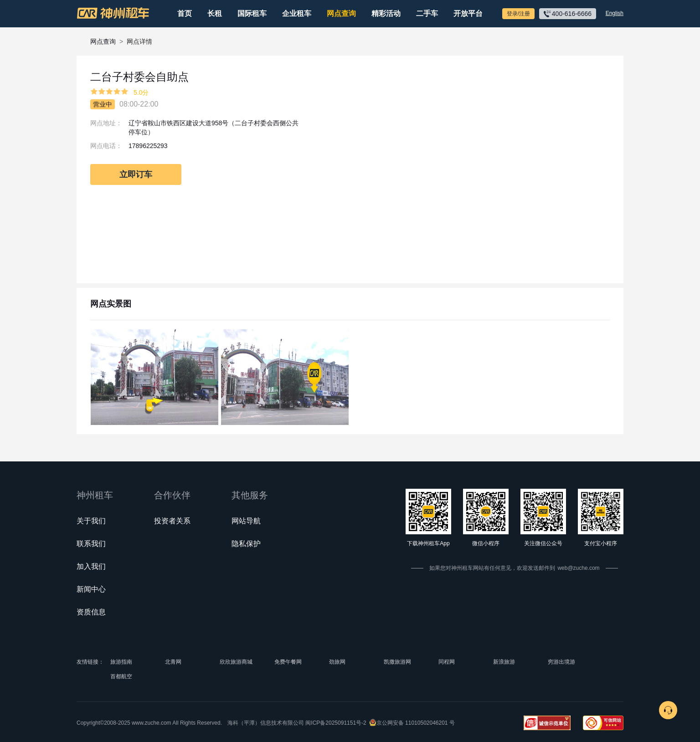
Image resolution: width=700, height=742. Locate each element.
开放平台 (468, 13)
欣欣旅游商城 (236, 662)
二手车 (427, 13)
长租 (215, 13)
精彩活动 (386, 13)
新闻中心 (91, 589)
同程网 (447, 662)
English (615, 13)
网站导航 (246, 521)
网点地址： (106, 123)
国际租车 (252, 13)
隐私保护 (246, 544)
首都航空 (121, 676)
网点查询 (341, 13)
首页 (185, 13)
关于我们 (91, 521)
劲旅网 (337, 662)
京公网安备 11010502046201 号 (416, 723)
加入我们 (91, 566)
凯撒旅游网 (397, 662)
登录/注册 (518, 14)
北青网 (173, 662)
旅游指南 (121, 662)
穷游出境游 (561, 662)
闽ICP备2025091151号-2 (336, 723)
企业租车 (297, 13)
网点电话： (106, 146)
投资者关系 (172, 521)
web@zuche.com (578, 568)
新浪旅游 (504, 662)
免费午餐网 (288, 662)
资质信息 (91, 612)
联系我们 (91, 544)
